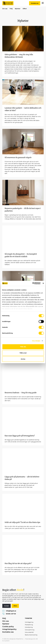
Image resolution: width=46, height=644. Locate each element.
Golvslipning (29, 627)
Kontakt (7, 606)
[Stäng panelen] (43, 283)
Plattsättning (29, 625)
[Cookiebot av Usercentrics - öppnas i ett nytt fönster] (32, 283)
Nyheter (18, 9)
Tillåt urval (23, 353)
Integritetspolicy (9, 629)
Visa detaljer (36, 341)
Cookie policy (8, 627)
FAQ (11, 9)
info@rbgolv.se (9, 611)
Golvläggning (29, 622)
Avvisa (23, 359)
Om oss (5, 9)
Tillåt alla (23, 347)
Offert (25, 9)
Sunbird (7, 641)
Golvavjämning (30, 630)
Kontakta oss (35, 3)
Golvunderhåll (29, 632)
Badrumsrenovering (31, 635)
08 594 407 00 (9, 614)
